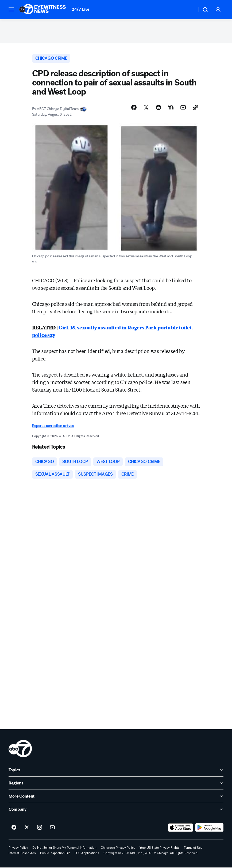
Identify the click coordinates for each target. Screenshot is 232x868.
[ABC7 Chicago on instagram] (40, 828)
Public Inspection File (55, 854)
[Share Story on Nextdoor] (171, 107)
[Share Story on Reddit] (158, 107)
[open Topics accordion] (116, 771)
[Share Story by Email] (183, 107)
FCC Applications (87, 854)
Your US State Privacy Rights (160, 848)
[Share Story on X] (146, 107)
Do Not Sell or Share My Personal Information (64, 848)
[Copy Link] (195, 107)
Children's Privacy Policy (118, 848)
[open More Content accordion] (116, 797)
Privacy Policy (18, 848)
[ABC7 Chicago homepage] (43, 10)
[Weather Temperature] (189, 10)
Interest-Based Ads (22, 854)
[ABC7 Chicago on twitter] (27, 828)
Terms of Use (193, 848)
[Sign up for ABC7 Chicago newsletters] (52, 828)
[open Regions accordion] (116, 784)
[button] (11, 9)
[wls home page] (20, 749)
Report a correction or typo (53, 426)
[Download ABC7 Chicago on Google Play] (209, 828)
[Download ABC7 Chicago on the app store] (181, 828)
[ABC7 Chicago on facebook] (14, 828)
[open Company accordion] (116, 810)
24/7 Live (81, 9)
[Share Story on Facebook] (134, 107)
